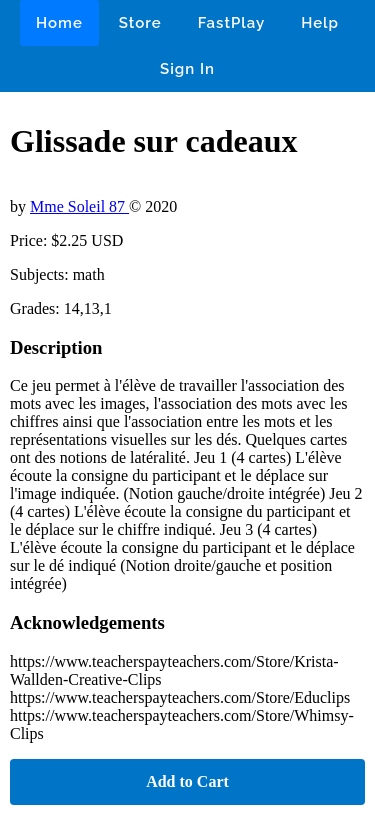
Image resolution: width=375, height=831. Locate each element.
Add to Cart (187, 781)
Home (59, 23)
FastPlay (232, 23)
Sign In (187, 69)
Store (140, 23)
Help (320, 23)
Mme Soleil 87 (79, 206)
